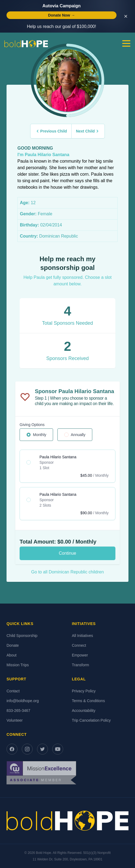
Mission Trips (18, 665)
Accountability (84, 711)
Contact (13, 691)
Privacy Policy (84, 691)
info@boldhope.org (23, 701)
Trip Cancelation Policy (91, 720)
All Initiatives (82, 636)
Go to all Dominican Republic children (68, 572)
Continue (67, 553)
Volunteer (15, 720)
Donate (13, 645)
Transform (80, 665)
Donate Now (62, 15)
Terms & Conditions (88, 701)
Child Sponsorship (22, 636)
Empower (80, 655)
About (12, 655)
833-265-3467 (18, 711)
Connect (79, 645)
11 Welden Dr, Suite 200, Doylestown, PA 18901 (67, 859)
